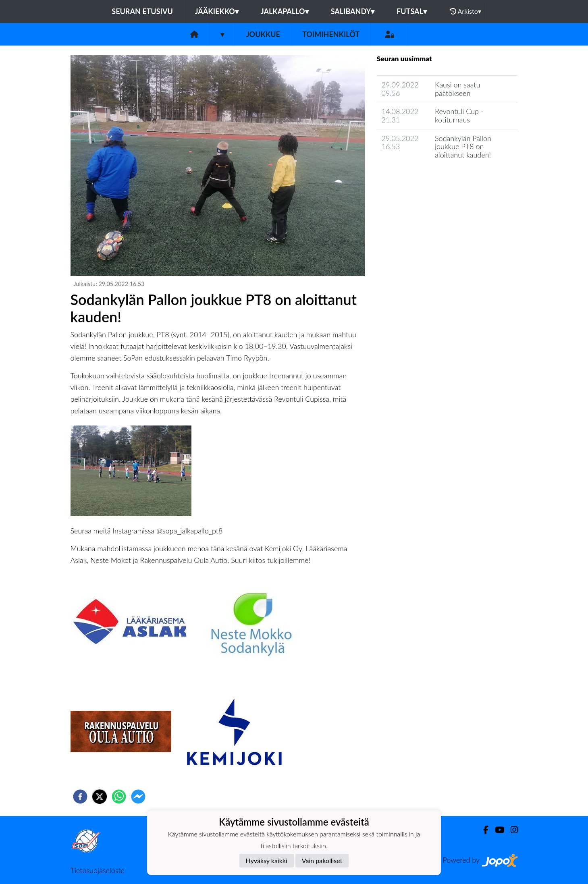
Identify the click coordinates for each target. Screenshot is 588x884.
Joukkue (263, 34)
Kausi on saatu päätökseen (457, 89)
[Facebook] (483, 830)
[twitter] (100, 797)
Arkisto (465, 11)
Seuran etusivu (142, 11)
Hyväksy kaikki (267, 860)
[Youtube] (496, 830)
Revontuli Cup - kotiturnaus (459, 115)
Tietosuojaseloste (98, 870)
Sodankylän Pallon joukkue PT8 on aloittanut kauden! (463, 146)
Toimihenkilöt (331, 34)
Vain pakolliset (322, 860)
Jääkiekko (217, 11)
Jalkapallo (285, 11)
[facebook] (80, 797)
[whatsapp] (119, 797)
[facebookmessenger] (138, 797)
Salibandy (353, 11)
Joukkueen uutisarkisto (418, 178)
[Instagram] (511, 830)
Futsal (412, 11)
